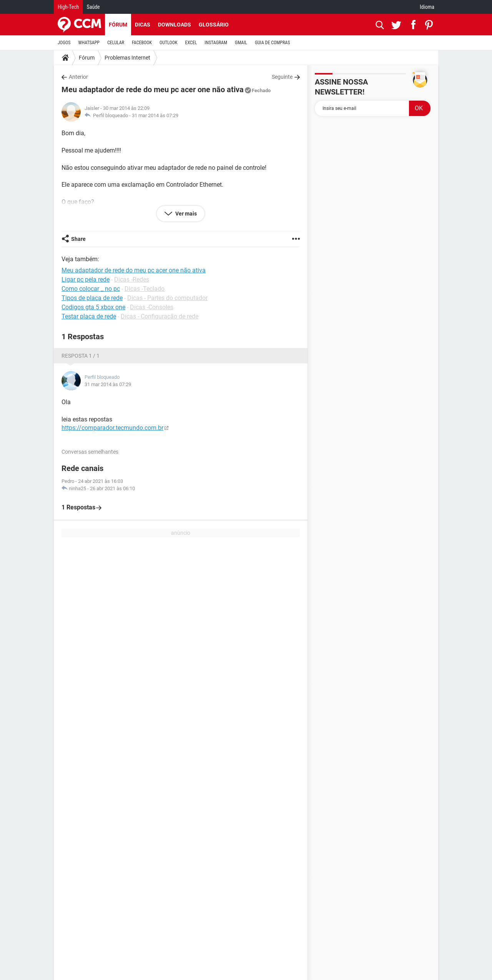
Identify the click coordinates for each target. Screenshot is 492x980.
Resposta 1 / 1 (81, 356)
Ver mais (185, 214)
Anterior (78, 77)
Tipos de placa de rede (92, 298)
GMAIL (241, 43)
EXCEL (191, 43)
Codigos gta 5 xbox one (93, 307)
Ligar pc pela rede (86, 279)
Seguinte (282, 77)
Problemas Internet (127, 58)
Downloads (175, 25)
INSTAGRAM (216, 43)
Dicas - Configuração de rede (160, 316)
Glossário (214, 25)
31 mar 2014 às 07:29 (155, 115)
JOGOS (64, 43)
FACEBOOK (142, 43)
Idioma (427, 7)
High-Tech (68, 7)
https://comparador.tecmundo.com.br (112, 428)
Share (78, 239)
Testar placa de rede (89, 316)
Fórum (118, 25)
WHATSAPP (89, 43)
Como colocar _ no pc (91, 289)
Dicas (143, 25)
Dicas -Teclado (145, 289)
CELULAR (116, 43)
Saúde (93, 7)
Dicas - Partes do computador (167, 298)
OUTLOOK (169, 43)
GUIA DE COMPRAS (272, 43)
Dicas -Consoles (152, 307)
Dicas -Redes (132, 279)
